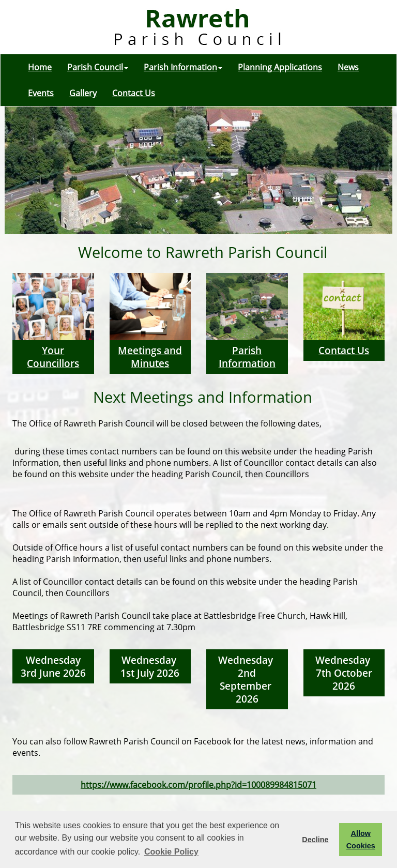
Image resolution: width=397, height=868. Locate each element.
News (348, 67)
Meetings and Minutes (150, 357)
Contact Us (134, 93)
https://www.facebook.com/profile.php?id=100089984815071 (198, 785)
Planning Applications (280, 67)
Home (40, 67)
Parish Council (98, 67)
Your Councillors (53, 357)
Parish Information (183, 67)
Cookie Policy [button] (171, 852)
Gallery (83, 93)
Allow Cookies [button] (361, 840)
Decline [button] (315, 840)
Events (41, 93)
